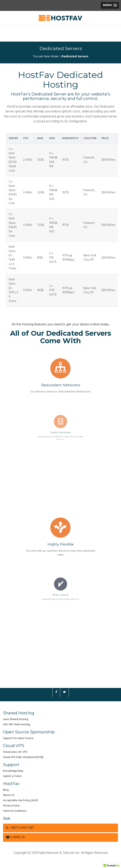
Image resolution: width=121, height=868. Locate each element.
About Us (9, 795)
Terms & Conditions (15, 811)
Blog (6, 790)
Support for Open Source (18, 738)
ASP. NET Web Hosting (17, 725)
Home (55, 57)
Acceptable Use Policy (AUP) (21, 800)
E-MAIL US (15, 837)
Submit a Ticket (12, 776)
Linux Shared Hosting (16, 719)
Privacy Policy (11, 806)
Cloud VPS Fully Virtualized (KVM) (23, 757)
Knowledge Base (13, 771)
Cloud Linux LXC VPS (15, 752)
